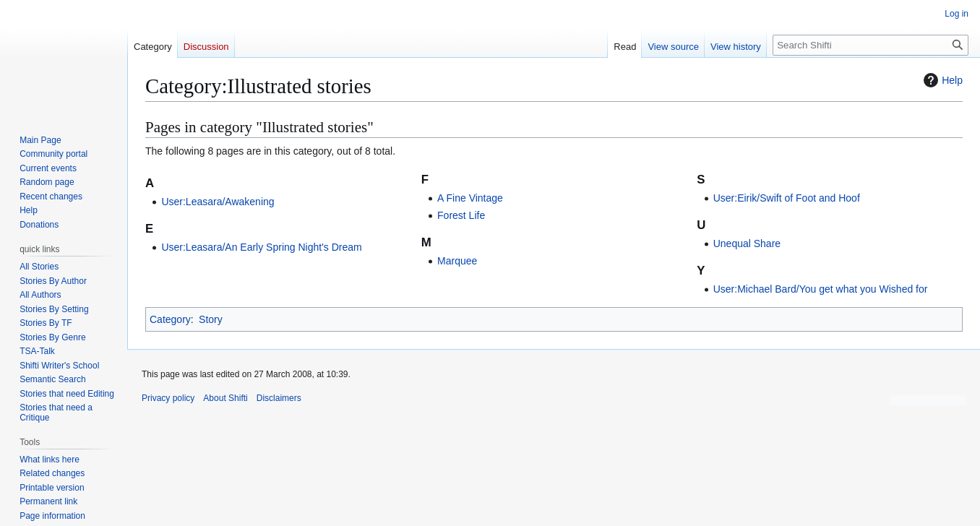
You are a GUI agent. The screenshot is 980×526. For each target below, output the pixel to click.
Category (170, 319)
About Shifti (225, 398)
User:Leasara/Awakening (218, 202)
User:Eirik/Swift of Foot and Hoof (787, 198)
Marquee (457, 261)
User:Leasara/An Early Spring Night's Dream (261, 247)
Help (941, 80)
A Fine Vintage (470, 198)
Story (211, 319)
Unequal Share (747, 243)
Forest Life (461, 215)
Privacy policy (168, 398)
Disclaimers (279, 398)
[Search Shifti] (871, 45)
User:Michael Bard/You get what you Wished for (821, 289)
